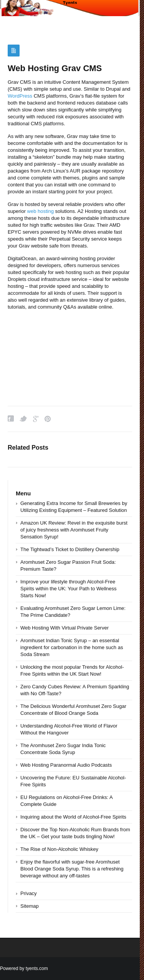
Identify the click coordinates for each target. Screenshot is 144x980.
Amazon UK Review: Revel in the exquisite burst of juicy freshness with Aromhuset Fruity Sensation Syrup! (74, 530)
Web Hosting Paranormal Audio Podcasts (66, 765)
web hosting (41, 211)
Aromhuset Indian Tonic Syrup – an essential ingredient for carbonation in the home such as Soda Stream (72, 647)
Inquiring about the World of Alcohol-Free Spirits (73, 817)
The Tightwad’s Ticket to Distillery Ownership (70, 549)
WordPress (20, 96)
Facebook (11, 419)
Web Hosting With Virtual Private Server (65, 628)
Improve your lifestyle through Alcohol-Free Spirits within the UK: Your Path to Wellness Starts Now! (69, 589)
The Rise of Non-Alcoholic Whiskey (59, 849)
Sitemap (30, 906)
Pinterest (48, 419)
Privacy (29, 893)
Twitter (23, 419)
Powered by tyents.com (24, 968)
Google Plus (36, 419)
